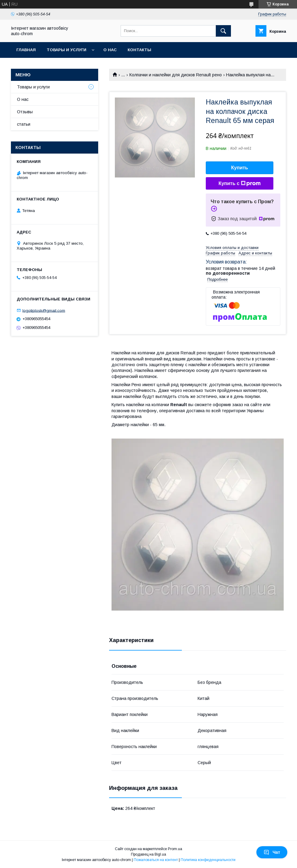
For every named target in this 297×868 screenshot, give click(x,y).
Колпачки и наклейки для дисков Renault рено (176, 75)
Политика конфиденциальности (208, 860)
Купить (240, 168)
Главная (26, 50)
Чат (272, 852)
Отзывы (25, 112)
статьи (24, 124)
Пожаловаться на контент (156, 860)
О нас (110, 50)
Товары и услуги (67, 50)
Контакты (139, 50)
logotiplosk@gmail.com (44, 310)
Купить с (240, 184)
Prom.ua (175, 849)
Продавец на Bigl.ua (148, 854)
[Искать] (223, 31)
